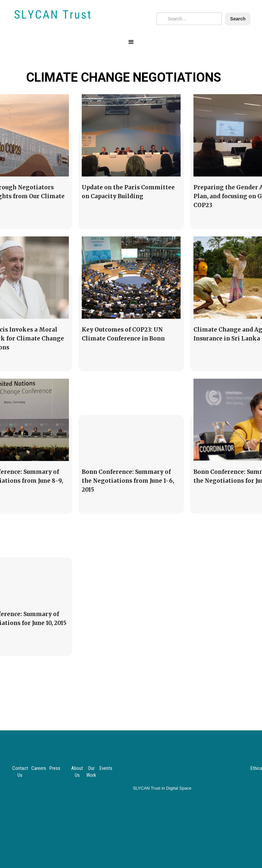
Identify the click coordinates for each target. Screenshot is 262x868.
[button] (131, 42)
